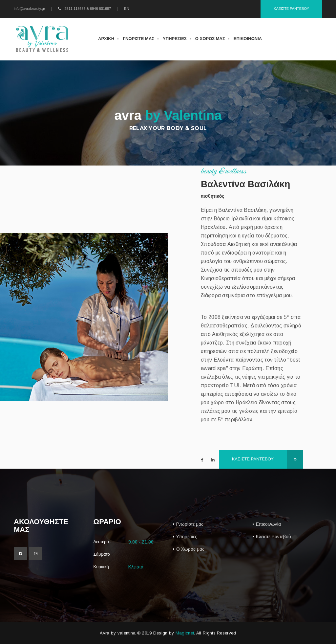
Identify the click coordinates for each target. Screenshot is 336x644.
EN (126, 9)
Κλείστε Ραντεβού (273, 537)
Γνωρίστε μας (190, 524)
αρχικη (106, 39)
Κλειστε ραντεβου (291, 9)
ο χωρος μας (210, 39)
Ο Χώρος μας (190, 549)
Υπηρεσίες (187, 537)
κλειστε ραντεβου (259, 460)
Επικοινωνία (268, 524)
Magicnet (185, 633)
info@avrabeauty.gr (29, 9)
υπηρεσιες (175, 39)
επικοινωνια (248, 39)
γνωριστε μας (138, 39)
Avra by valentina (118, 633)
